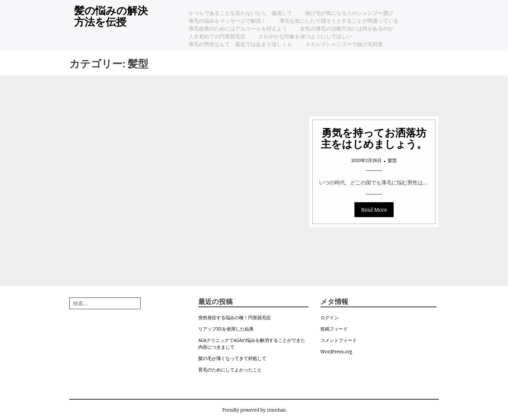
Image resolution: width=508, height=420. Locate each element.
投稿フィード (334, 329)
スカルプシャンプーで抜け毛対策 (344, 44)
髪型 (392, 160)
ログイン (329, 317)
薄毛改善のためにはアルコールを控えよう (238, 29)
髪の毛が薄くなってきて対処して (232, 358)
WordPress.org (336, 351)
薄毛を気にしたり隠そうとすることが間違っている (339, 21)
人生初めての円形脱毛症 (217, 36)
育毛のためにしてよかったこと (230, 370)
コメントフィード (339, 340)
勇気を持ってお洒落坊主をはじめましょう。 (374, 138)
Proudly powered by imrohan (254, 410)
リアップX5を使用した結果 (226, 329)
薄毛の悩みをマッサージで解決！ (227, 21)
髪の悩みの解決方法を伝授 (111, 16)
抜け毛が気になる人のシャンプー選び (349, 13)
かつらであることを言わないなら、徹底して (240, 13)
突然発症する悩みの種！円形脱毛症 (235, 317)
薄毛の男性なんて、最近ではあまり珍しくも (240, 44)
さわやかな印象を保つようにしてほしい (305, 36)
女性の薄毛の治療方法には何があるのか (347, 29)
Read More (374, 210)
